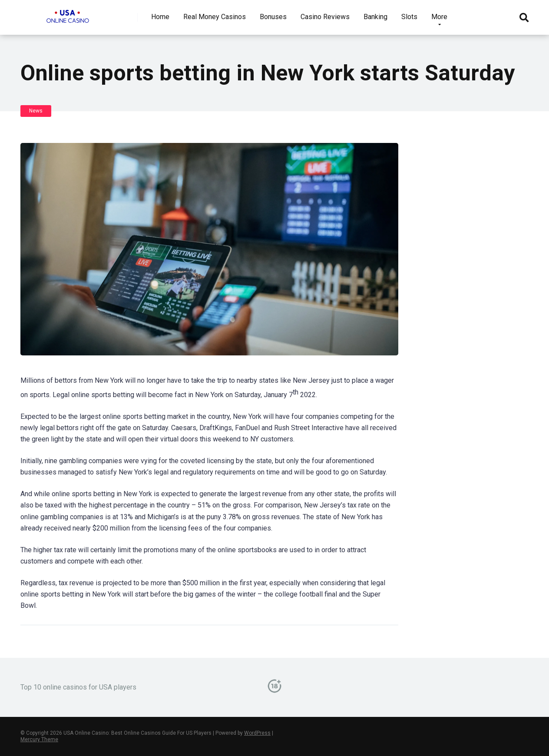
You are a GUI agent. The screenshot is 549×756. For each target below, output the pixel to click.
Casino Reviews (325, 17)
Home (160, 17)
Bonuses (273, 17)
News (36, 111)
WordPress (257, 733)
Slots (409, 17)
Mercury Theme (39, 739)
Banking (375, 17)
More (439, 17)
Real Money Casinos (215, 17)
